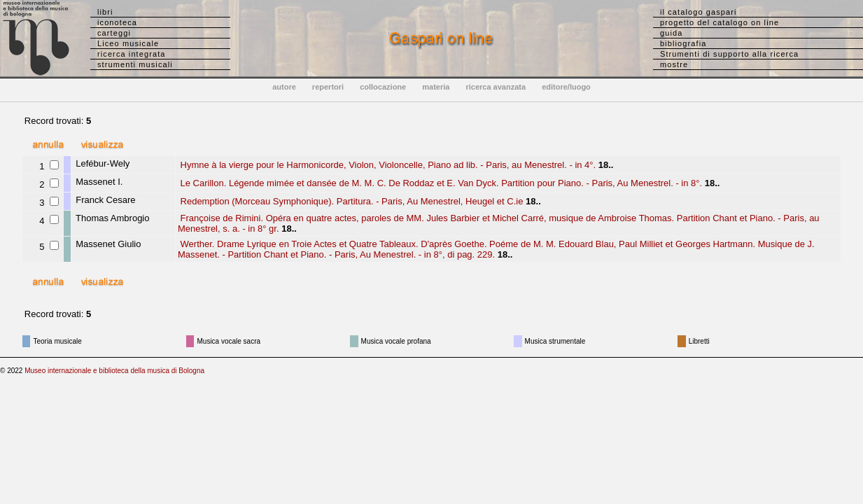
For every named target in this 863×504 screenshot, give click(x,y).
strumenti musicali (135, 64)
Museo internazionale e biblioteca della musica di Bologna (114, 371)
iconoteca (117, 22)
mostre (674, 64)
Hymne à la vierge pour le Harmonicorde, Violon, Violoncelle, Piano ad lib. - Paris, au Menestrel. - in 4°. (387, 165)
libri (105, 12)
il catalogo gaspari (699, 12)
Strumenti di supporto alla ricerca (729, 54)
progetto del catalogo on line (720, 22)
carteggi (114, 33)
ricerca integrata (132, 54)
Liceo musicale (128, 43)
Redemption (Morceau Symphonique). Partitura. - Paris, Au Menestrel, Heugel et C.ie (351, 201)
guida (671, 33)
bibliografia (683, 43)
